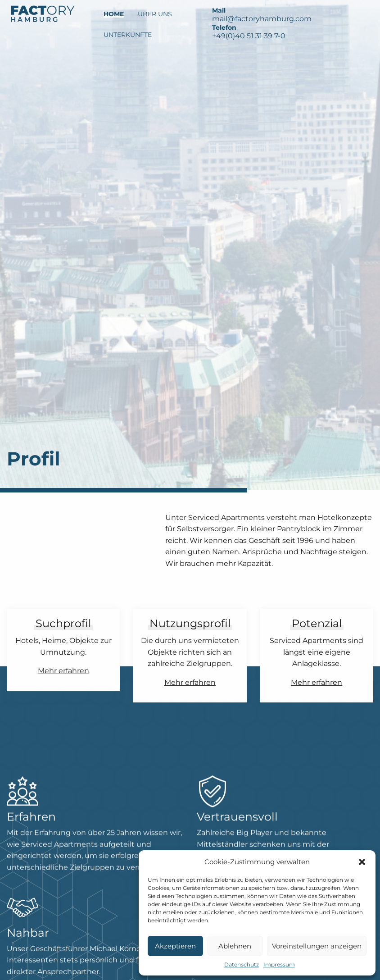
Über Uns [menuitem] (155, 14)
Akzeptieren (175, 946)
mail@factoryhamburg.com (262, 19)
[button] (362, 862)
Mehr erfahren (63, 671)
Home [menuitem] (114, 14)
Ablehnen (235, 946)
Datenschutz (242, 964)
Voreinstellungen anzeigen (317, 946)
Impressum (279, 964)
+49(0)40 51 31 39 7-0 (249, 36)
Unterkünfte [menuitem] (128, 35)
